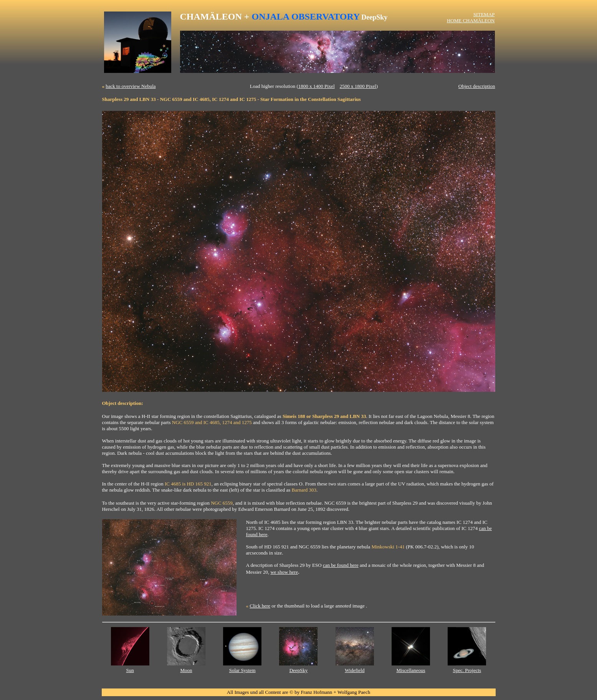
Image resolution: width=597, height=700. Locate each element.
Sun (130, 670)
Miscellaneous (411, 670)
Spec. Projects (467, 670)
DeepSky (299, 670)
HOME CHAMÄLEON (471, 21)
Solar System (242, 670)
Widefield (355, 670)
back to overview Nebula (131, 86)
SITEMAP (484, 14)
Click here (260, 606)
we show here (284, 572)
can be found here (341, 565)
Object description (477, 86)
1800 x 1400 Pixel (317, 86)
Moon (186, 670)
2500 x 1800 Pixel (358, 86)
